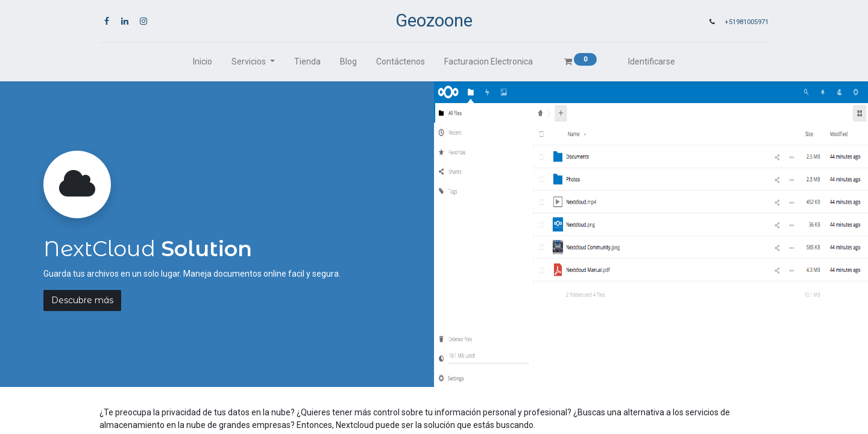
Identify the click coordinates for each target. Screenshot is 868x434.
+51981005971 (747, 22)
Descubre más (82, 300)
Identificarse (652, 61)
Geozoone (434, 20)
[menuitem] (203, 62)
